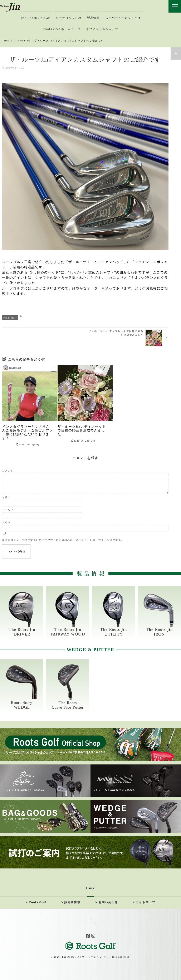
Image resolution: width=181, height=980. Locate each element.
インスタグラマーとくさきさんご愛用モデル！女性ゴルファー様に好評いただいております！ (26, 432)
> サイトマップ (144, 902)
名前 (6, 497)
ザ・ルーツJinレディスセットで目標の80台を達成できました (82, 431)
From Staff (10, 318)
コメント (8, 471)
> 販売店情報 (71, 902)
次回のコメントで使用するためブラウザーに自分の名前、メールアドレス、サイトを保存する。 (63, 540)
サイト (6, 522)
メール (8, 510)
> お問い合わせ (107, 902)
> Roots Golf (36, 902)
